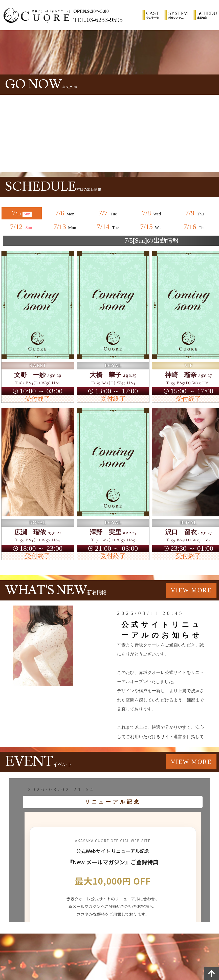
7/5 (22, 213)
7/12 (22, 227)
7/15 (152, 227)
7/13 (65, 227)
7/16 (195, 227)
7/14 (108, 227)
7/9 (195, 213)
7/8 (152, 213)
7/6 (65, 213)
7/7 (108, 213)
